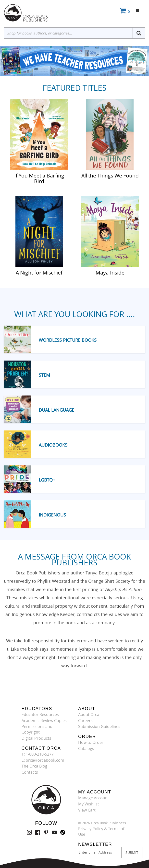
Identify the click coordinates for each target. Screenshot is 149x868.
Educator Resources (40, 714)
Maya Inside (110, 272)
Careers (85, 721)
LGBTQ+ (47, 480)
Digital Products (36, 738)
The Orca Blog (34, 766)
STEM (44, 375)
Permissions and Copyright (37, 729)
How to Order (91, 742)
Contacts (30, 772)
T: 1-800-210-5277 (38, 754)
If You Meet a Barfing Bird (39, 178)
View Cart (87, 810)
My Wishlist (89, 804)
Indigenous (52, 515)
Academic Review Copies (44, 721)
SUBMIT (132, 852)
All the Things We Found (110, 175)
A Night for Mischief (39, 272)
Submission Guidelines (99, 726)
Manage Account (94, 798)
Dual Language (56, 410)
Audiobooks (53, 445)
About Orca (89, 714)
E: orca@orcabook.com (43, 760)
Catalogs (86, 748)
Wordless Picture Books (68, 340)
